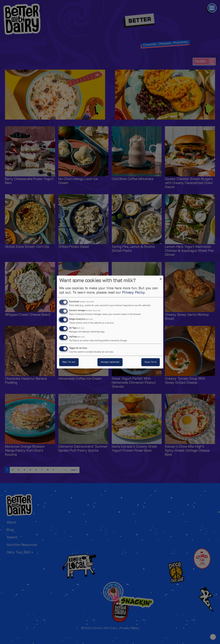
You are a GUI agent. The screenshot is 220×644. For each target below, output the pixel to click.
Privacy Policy (133, 293)
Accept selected (110, 362)
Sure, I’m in (151, 362)
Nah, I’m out (69, 362)
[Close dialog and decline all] (161, 278)
